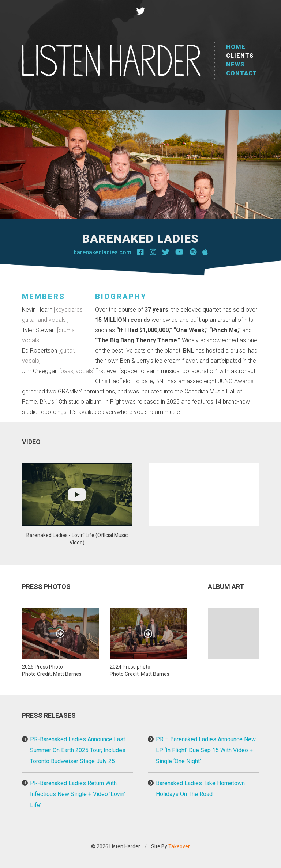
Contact (242, 73)
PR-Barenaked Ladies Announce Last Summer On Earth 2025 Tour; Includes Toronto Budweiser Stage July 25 (78, 750)
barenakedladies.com (102, 252)
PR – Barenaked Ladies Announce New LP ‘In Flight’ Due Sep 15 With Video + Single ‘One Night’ (206, 750)
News (235, 64)
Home (236, 47)
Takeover (179, 846)
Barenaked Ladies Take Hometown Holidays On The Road (200, 789)
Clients (240, 56)
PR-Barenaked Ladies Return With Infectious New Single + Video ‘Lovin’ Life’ (78, 794)
